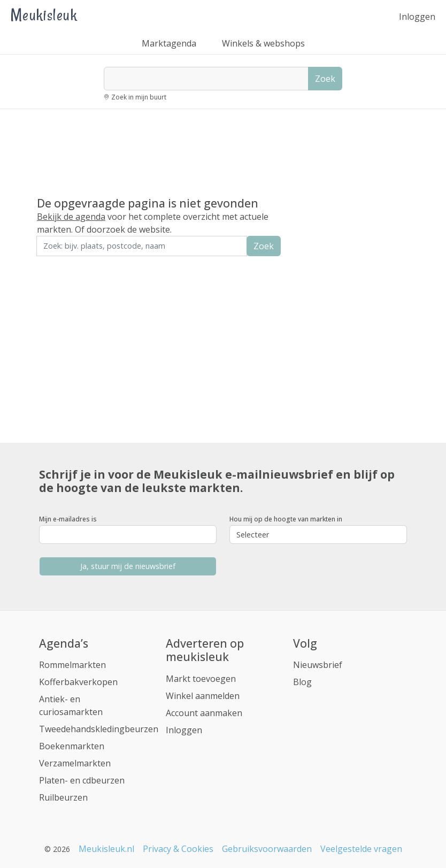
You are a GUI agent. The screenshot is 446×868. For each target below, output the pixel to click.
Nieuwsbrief (318, 665)
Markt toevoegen (201, 679)
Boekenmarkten (72, 746)
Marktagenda (169, 43)
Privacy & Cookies (178, 849)
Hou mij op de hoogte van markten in (286, 519)
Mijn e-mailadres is (68, 519)
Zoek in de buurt (66, 263)
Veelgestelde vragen (361, 849)
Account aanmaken (204, 713)
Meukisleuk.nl (106, 849)
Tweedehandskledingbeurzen (99, 729)
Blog (302, 682)
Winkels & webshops (263, 43)
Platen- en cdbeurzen (82, 780)
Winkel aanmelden (203, 696)
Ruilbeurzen (63, 797)
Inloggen (417, 17)
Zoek (325, 79)
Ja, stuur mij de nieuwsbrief (128, 566)
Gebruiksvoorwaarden (267, 849)
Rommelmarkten (72, 665)
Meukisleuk (44, 15)
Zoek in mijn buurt (139, 97)
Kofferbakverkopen (78, 682)
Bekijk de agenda (71, 217)
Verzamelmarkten (75, 763)
